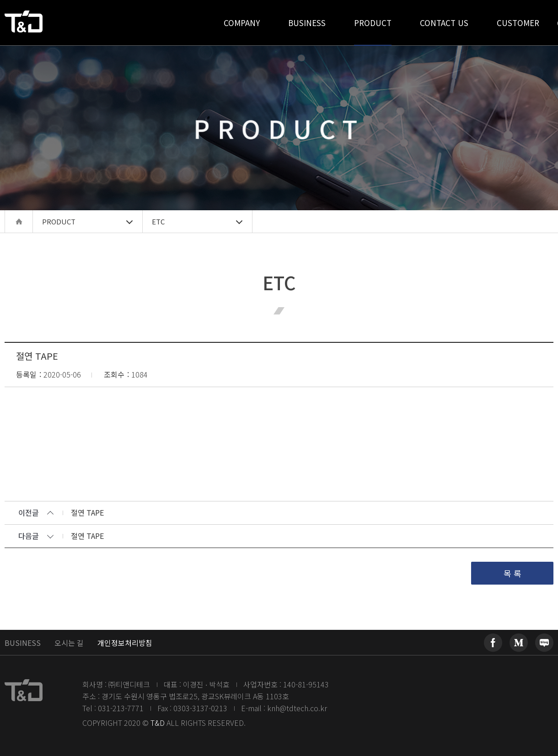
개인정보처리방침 (125, 643)
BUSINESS (23, 643)
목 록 (512, 574)
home (19, 221)
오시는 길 (69, 643)
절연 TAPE (87, 513)
